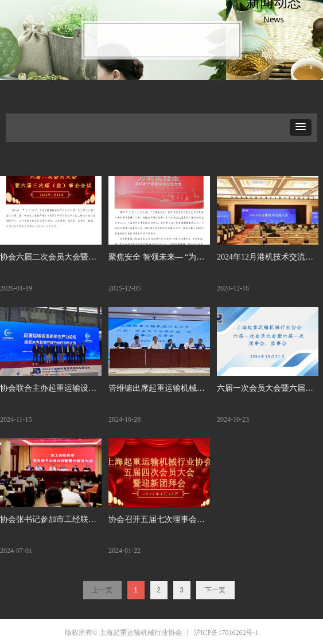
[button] (301, 127)
